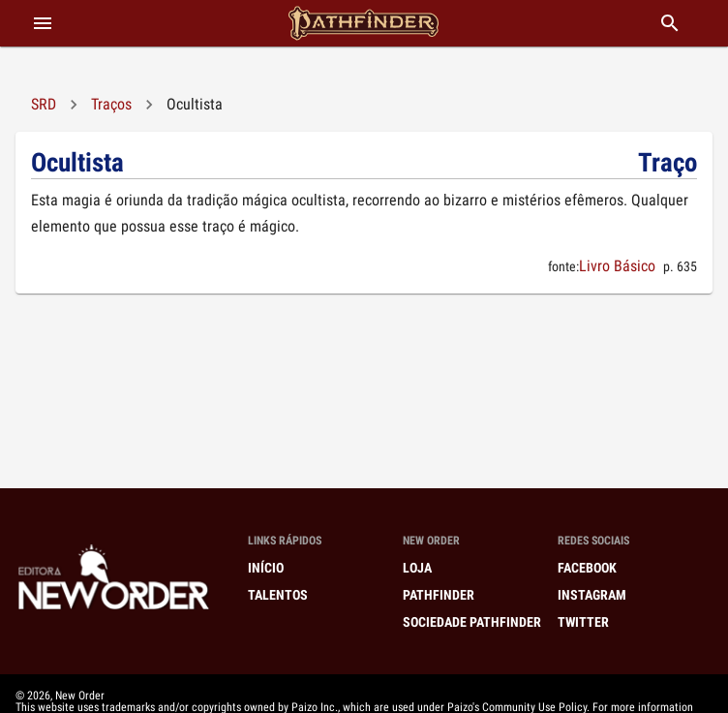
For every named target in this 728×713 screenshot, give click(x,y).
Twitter (583, 622)
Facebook (587, 568)
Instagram (592, 595)
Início (266, 568)
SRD (44, 104)
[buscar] (670, 23)
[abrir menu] (43, 23)
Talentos (278, 595)
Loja (417, 568)
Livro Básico (617, 266)
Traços (111, 104)
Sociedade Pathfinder (472, 622)
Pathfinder (439, 595)
